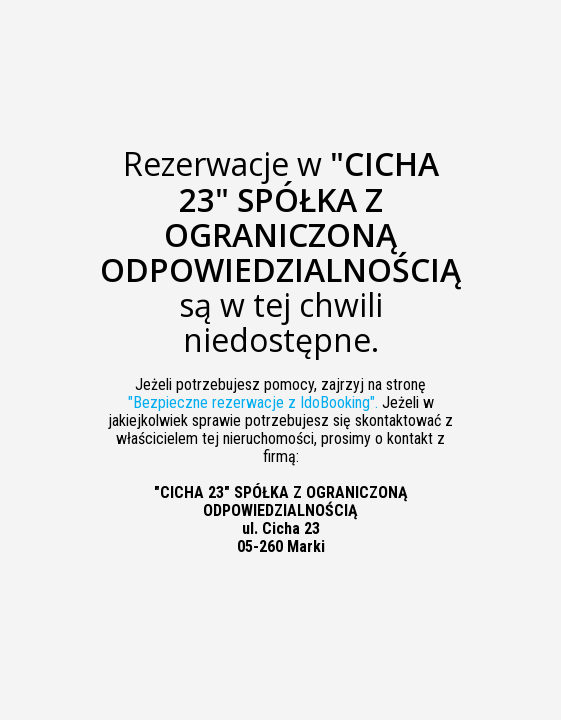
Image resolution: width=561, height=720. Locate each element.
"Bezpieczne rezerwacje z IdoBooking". (253, 402)
